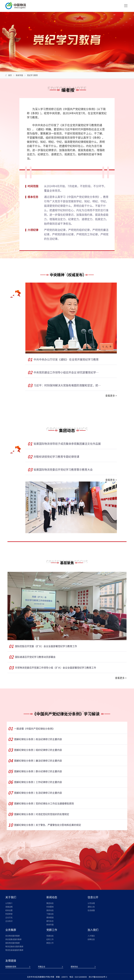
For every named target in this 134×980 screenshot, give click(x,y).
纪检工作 (50, 939)
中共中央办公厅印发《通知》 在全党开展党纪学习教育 (66, 359)
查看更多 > (111, 396)
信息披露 (91, 910)
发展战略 (9, 907)
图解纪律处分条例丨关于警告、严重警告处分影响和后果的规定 (48, 825)
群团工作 (50, 943)
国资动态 (50, 910)
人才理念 (91, 936)
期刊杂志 (50, 921)
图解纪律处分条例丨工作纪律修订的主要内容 (38, 782)
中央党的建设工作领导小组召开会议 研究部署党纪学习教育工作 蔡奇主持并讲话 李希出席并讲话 (67, 372)
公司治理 (91, 903)
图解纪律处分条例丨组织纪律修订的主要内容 (38, 750)
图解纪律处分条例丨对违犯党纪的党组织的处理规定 (42, 814)
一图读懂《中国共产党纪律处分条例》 (34, 729)
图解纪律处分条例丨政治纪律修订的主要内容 (38, 739)
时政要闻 (50, 907)
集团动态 (50, 903)
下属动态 (50, 914)
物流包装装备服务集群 (14, 950)
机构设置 (9, 910)
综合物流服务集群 (13, 936)
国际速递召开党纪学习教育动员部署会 (35, 657)
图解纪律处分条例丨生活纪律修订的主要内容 (38, 793)
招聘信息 (91, 939)
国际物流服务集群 (13, 943)
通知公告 (91, 907)
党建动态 (50, 936)
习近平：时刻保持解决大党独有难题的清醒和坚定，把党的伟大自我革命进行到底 (67, 385)
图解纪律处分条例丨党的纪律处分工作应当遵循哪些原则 (44, 803)
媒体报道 (50, 918)
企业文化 (9, 918)
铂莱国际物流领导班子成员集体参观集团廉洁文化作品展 (67, 444)
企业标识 (9, 921)
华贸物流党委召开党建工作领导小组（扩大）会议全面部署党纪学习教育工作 (56, 668)
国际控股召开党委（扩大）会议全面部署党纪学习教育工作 (46, 646)
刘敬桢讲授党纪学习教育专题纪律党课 (56, 457)
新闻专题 (19, 75)
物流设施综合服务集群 (14, 947)
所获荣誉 (9, 914)
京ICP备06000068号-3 (98, 977)
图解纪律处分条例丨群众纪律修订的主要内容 (38, 771)
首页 (10, 75)
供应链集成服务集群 (13, 939)
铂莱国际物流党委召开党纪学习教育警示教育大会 (63, 470)
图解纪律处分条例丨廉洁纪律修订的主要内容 (38, 761)
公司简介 (9, 903)
